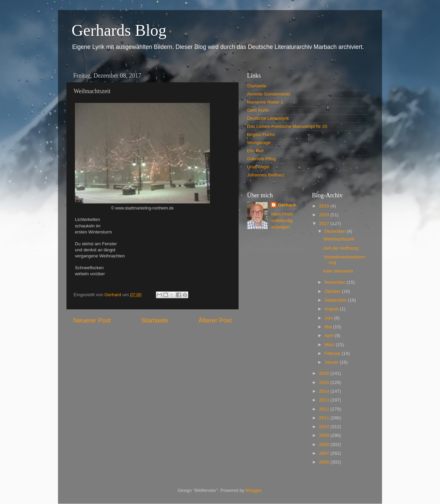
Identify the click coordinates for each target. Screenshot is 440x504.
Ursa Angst (258, 167)
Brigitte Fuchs (261, 134)
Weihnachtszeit (339, 239)
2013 (325, 400)
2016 (325, 373)
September (336, 300)
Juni (329, 318)
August (332, 309)
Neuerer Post (92, 320)
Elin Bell (255, 151)
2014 (325, 391)
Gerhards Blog (119, 30)
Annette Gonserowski (269, 94)
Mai (329, 327)
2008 (325, 444)
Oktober (333, 291)
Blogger (253, 490)
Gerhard (287, 205)
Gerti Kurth (258, 110)
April (330, 335)
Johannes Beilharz (266, 175)
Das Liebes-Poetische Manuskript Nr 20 (287, 126)
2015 (325, 382)
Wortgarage (259, 143)
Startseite (155, 320)
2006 (325, 462)
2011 (325, 418)
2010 (325, 427)
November (336, 282)
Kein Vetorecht (338, 271)
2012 (325, 409)
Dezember (336, 231)
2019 (325, 206)
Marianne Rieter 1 (265, 102)
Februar (333, 353)
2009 (325, 435)
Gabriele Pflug (262, 159)
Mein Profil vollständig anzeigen (282, 220)
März (330, 345)
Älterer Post (215, 320)
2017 (325, 223)
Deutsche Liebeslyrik (268, 118)
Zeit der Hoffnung (341, 248)
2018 (325, 215)
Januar (332, 362)
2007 (325, 453)
